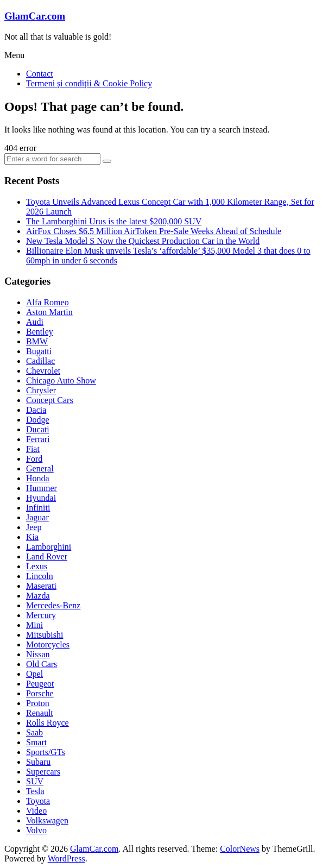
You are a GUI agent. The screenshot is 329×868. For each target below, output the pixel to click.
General (40, 468)
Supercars (43, 772)
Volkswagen (47, 820)
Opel (34, 674)
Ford (34, 459)
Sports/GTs (46, 752)
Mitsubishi (45, 635)
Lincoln (40, 576)
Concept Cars (50, 400)
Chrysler (41, 390)
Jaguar (37, 517)
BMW (37, 341)
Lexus (37, 566)
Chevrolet (43, 371)
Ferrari (38, 439)
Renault (40, 713)
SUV (35, 781)
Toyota (38, 801)
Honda (38, 478)
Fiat (33, 449)
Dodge (38, 420)
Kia (32, 537)
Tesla (35, 791)
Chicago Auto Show (61, 380)
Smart (36, 742)
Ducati (38, 429)
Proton (38, 703)
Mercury (41, 615)
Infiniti (38, 508)
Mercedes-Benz (53, 605)
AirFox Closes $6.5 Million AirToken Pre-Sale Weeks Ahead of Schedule (154, 231)
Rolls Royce (48, 723)
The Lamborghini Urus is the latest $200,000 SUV (114, 221)
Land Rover (47, 556)
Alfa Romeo (48, 302)
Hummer (42, 488)
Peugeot (40, 684)
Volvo (36, 830)
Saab (34, 732)
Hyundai (41, 498)
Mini (34, 625)
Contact (40, 74)
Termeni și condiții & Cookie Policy (89, 83)
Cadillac (40, 361)
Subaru (38, 762)
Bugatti (39, 351)
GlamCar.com (35, 16)
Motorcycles (48, 644)
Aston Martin (49, 312)
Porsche (40, 693)
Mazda (38, 596)
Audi (35, 322)
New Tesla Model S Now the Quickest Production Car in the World (143, 241)
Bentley (40, 332)
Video (36, 811)
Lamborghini (49, 547)
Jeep (34, 527)
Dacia (36, 410)
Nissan (38, 654)
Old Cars (42, 664)
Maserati (41, 586)
